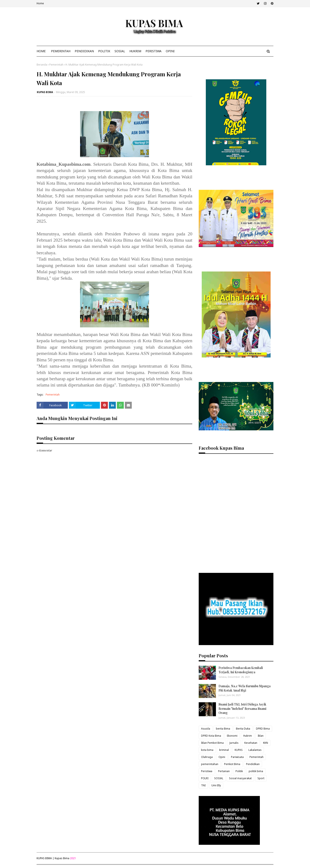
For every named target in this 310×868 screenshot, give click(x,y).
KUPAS (239, 750)
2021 (73, 858)
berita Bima (223, 729)
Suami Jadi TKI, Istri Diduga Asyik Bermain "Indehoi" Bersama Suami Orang (242, 709)
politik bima (256, 771)
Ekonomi (232, 736)
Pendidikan (253, 764)
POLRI (205, 778)
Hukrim (248, 736)
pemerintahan (210, 764)
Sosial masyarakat (240, 778)
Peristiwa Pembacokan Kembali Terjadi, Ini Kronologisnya (241, 670)
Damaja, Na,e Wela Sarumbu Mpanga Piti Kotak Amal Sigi (245, 688)
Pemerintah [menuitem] (61, 51)
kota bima (207, 750)
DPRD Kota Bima (211, 736)
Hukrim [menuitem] (135, 51)
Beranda (42, 65)
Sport (261, 778)
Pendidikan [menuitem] (84, 51)
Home (40, 3)
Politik (239, 771)
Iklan (261, 736)
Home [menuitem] (41, 51)
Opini (222, 757)
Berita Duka (243, 729)
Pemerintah (56, 65)
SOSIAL (219, 778)
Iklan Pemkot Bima (212, 743)
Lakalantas (255, 750)
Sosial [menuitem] (120, 51)
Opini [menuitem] (170, 51)
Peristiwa (207, 771)
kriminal (224, 750)
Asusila (206, 729)
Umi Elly (216, 785)
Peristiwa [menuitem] (153, 51)
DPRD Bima (263, 729)
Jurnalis (234, 743)
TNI (203, 785)
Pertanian (224, 771)
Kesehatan (251, 743)
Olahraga (207, 757)
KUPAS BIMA (45, 92)
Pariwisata (237, 757)
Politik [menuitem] (104, 51)
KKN (266, 743)
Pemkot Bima (232, 764)
